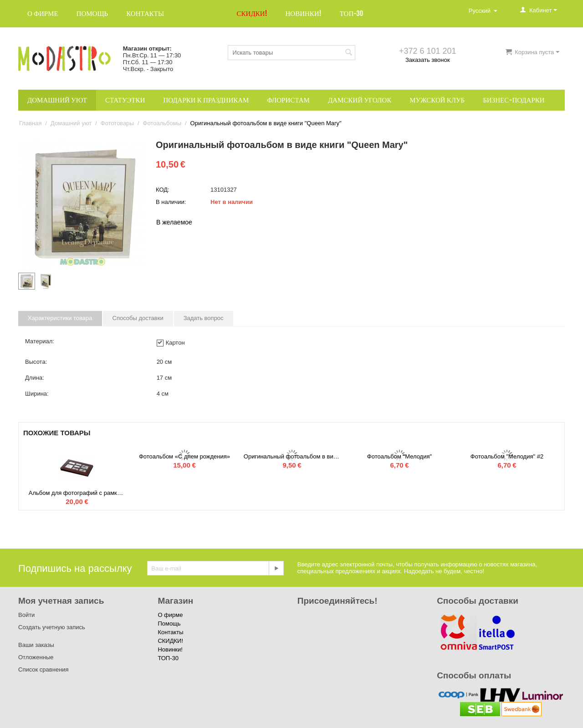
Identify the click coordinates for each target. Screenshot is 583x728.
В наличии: (171, 202)
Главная (30, 123)
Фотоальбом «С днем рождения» (184, 456)
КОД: (163, 190)
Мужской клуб (437, 100)
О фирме (43, 13)
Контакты (145, 13)
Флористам (288, 100)
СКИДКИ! (252, 13)
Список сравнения (43, 669)
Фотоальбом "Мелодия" (399, 456)
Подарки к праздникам (206, 100)
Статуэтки (125, 100)
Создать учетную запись (52, 627)
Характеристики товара (60, 318)
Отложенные (36, 657)
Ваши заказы (36, 645)
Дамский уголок (360, 100)
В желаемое (174, 222)
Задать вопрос (204, 318)
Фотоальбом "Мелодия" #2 (507, 456)
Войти (26, 615)
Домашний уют (57, 100)
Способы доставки (138, 318)
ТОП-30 (352, 13)
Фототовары (117, 123)
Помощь (92, 13)
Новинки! (303, 13)
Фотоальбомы (162, 123)
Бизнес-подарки (514, 100)
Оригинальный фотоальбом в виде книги (292, 456)
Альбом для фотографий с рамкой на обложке (77, 493)
